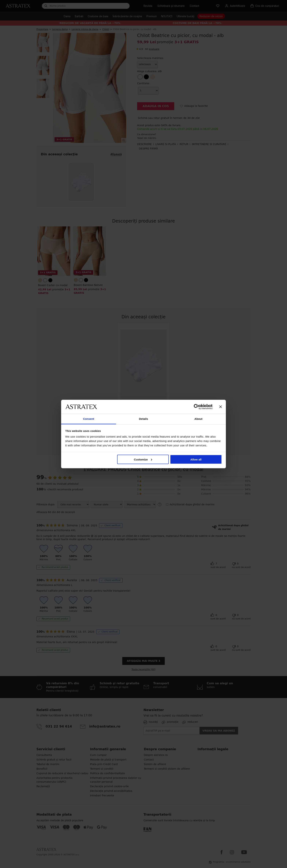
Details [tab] (143, 419)
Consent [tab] (89, 419)
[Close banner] (221, 407)
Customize (143, 459)
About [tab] (198, 419)
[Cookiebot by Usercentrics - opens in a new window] (196, 407)
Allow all (196, 459)
